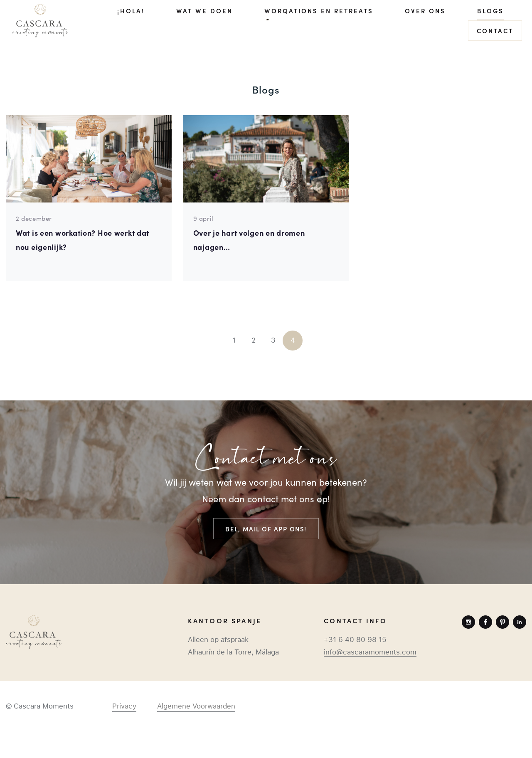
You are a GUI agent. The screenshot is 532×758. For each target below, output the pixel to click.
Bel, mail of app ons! (266, 529)
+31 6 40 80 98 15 (355, 639)
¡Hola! (131, 11)
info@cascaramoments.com (370, 652)
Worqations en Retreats (319, 11)
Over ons (425, 11)
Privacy (124, 706)
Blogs (490, 11)
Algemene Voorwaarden (196, 706)
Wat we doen (204, 11)
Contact (495, 31)
